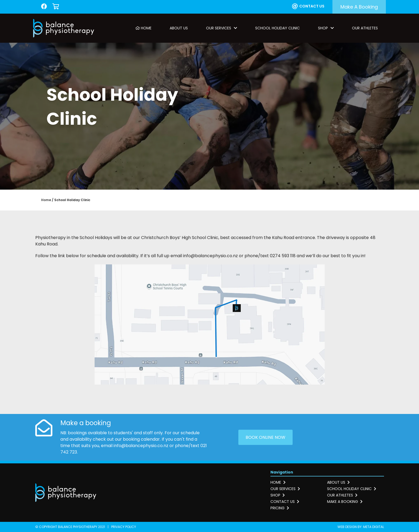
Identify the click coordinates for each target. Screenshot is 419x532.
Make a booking (359, 7)
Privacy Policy (124, 527)
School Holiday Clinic (278, 28)
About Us (179, 28)
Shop (326, 28)
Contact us (308, 6)
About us (338, 482)
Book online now (265, 437)
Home (143, 28)
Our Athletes (365, 28)
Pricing (280, 508)
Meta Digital (374, 527)
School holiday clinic (352, 489)
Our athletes (342, 495)
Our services (285, 489)
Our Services (222, 28)
